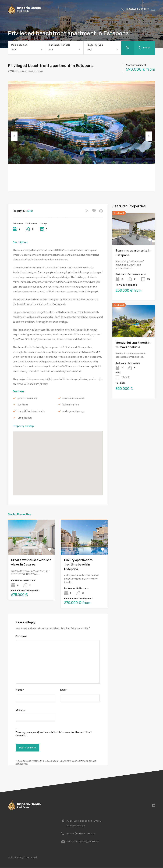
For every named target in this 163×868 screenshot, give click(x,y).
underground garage (74, 412)
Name (20, 690)
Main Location (19, 45)
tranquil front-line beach (31, 412)
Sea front (23, 405)
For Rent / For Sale (60, 45)
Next (149, 136)
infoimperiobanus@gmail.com (83, 842)
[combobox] (27, 50)
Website (20, 710)
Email (64, 690)
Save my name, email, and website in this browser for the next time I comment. (54, 734)
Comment (21, 637)
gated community (27, 398)
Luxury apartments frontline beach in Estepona (78, 565)
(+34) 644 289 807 (137, 9)
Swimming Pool (71, 405)
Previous (14, 136)
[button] (58, 459)
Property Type (95, 45)
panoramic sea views (74, 398)
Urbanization (25, 418)
